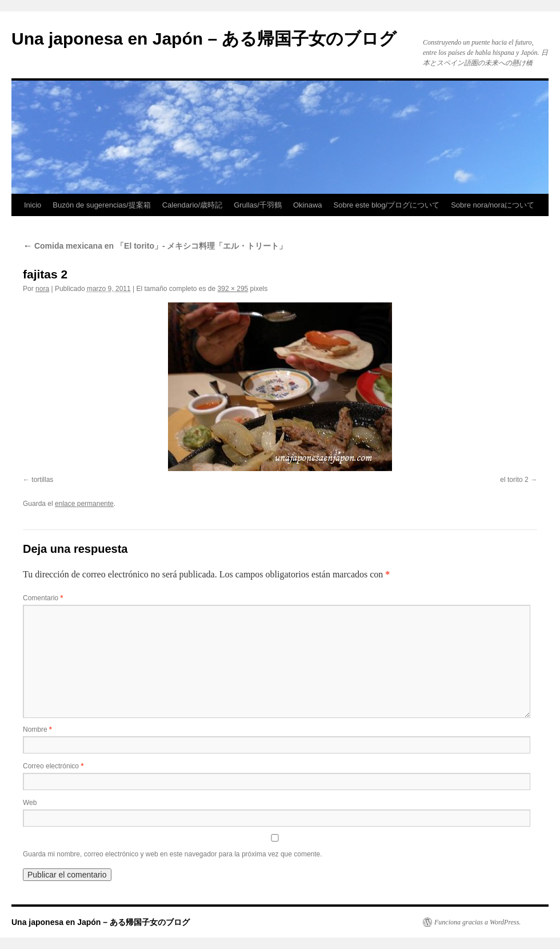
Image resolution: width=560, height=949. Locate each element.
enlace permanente (84, 504)
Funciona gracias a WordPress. (477, 922)
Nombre (37, 729)
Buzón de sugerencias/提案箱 (101, 205)
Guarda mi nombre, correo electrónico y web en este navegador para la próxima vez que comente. (173, 854)
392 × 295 (233, 289)
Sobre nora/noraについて (493, 205)
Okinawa (308, 205)
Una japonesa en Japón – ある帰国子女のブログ (204, 39)
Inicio (33, 205)
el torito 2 (514, 480)
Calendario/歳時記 (193, 205)
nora (42, 289)
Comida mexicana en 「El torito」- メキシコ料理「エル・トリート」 (155, 246)
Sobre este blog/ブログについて (387, 205)
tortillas (42, 480)
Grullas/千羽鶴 (258, 205)
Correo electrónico (53, 766)
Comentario (43, 598)
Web (30, 803)
